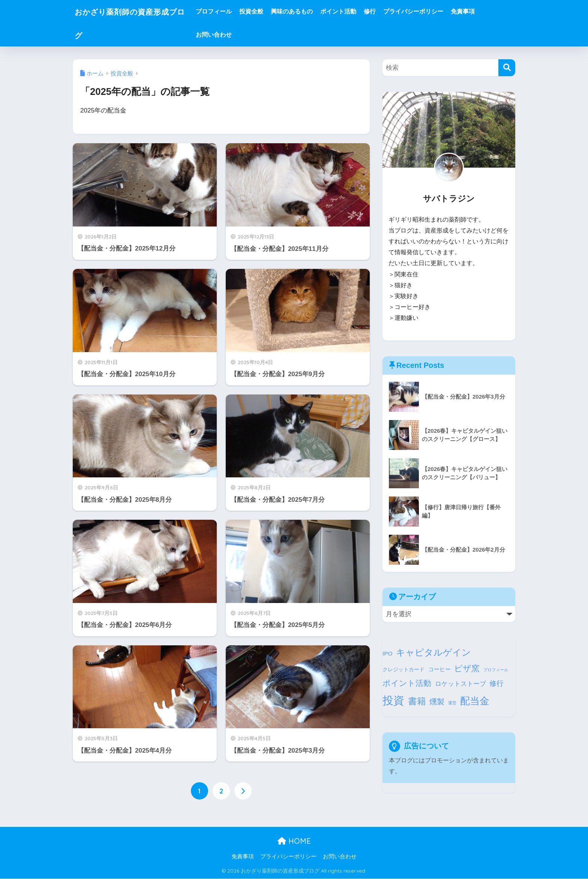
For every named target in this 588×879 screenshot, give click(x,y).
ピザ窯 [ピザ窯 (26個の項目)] (467, 668)
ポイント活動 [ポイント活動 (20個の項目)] (407, 683)
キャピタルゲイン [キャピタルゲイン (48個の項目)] (433, 652)
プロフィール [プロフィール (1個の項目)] (496, 670)
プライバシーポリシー (427, 11)
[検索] (507, 68)
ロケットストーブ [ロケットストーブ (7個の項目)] (460, 684)
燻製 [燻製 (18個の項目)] (437, 702)
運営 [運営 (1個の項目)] (452, 703)
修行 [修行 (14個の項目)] (496, 683)
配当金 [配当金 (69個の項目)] (475, 701)
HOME (294, 841)
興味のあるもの (306, 11)
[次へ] (243, 791)
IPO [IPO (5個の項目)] (388, 653)
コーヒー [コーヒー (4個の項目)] (439, 669)
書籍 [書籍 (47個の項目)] (417, 701)
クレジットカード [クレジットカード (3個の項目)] (403, 670)
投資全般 (265, 11)
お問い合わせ (228, 35)
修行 (384, 11)
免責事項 (477, 11)
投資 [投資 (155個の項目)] (393, 700)
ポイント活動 (352, 11)
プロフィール (228, 11)
